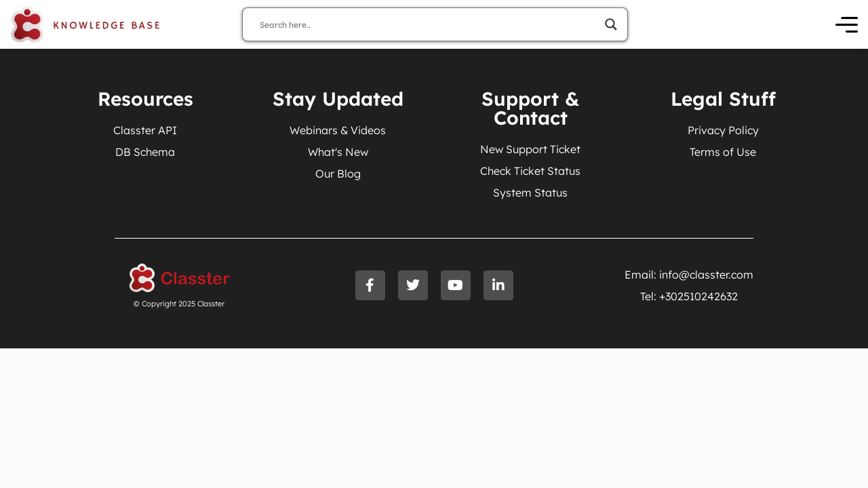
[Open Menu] (847, 25)
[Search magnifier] (611, 24)
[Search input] (429, 24)
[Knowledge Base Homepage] (85, 24)
